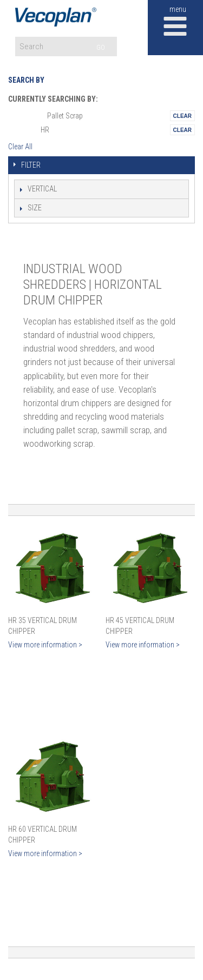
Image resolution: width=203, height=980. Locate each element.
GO (101, 47)
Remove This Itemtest (182, 116)
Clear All (20, 147)
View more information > (45, 645)
